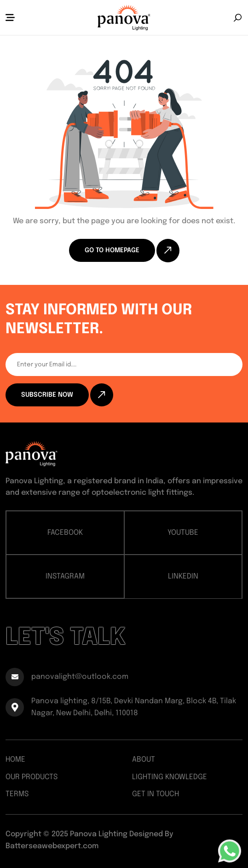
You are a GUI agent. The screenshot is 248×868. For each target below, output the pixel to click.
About (144, 760)
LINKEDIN (183, 576)
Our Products (32, 777)
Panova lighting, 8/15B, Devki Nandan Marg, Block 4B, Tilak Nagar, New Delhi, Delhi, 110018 (121, 707)
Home (15, 760)
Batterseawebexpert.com (52, 846)
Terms (17, 794)
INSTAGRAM (65, 576)
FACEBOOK (65, 533)
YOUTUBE (183, 533)
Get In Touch (156, 794)
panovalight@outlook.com (67, 677)
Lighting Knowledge (170, 777)
